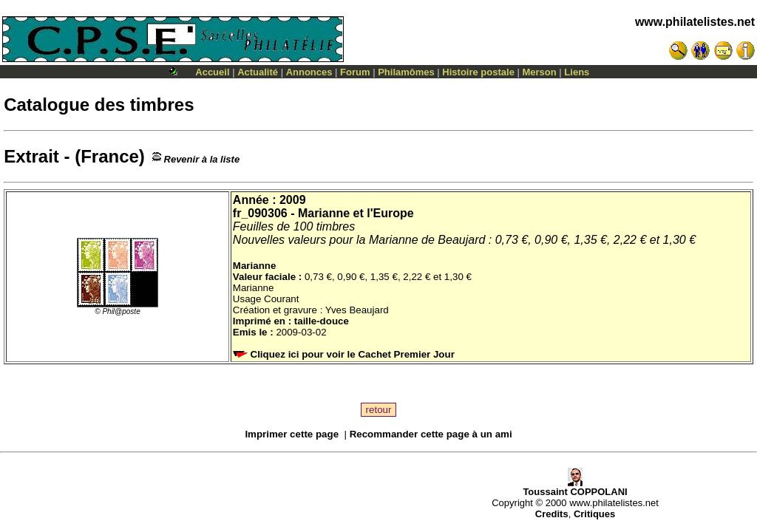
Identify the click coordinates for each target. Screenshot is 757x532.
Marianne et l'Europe (356, 213)
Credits (552, 514)
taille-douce (322, 321)
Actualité (258, 72)
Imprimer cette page (292, 434)
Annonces (309, 72)
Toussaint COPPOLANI (575, 487)
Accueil (212, 72)
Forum (355, 72)
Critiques (594, 514)
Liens (577, 72)
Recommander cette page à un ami (431, 434)
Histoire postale (478, 72)
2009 (293, 200)
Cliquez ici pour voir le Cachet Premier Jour (345, 354)
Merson (540, 72)
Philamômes (406, 72)
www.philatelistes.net (695, 22)
